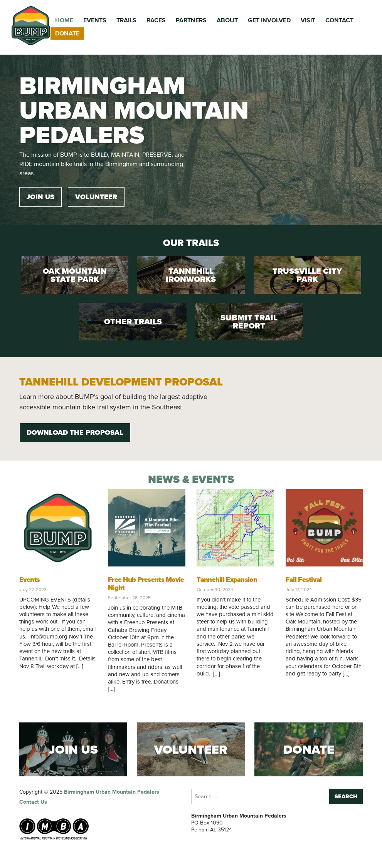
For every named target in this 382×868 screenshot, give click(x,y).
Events (95, 20)
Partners (191, 20)
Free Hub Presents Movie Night (146, 584)
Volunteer (96, 197)
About (227, 20)
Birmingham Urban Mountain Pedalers (112, 792)
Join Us (40, 197)
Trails (126, 20)
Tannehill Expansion (227, 580)
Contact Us (33, 802)
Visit (308, 20)
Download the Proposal (75, 432)
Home (64, 20)
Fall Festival (304, 580)
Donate (67, 33)
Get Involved (269, 20)
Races (156, 20)
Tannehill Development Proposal (121, 382)
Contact (339, 20)
